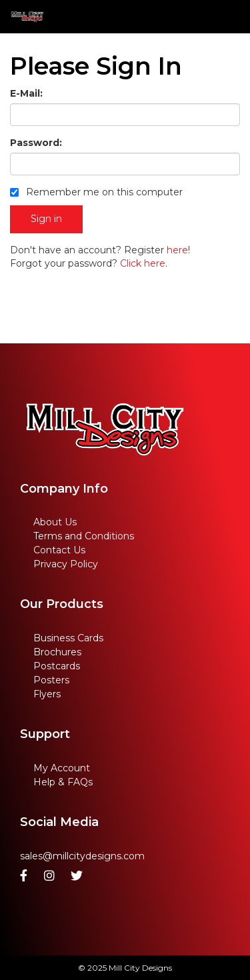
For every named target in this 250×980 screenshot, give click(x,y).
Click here (143, 263)
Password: (36, 143)
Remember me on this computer (96, 192)
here (177, 250)
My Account (62, 768)
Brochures (57, 652)
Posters (51, 680)
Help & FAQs (63, 782)
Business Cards (68, 638)
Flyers (47, 694)
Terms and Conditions (84, 536)
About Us (55, 522)
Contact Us (59, 550)
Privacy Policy (66, 564)
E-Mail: (26, 93)
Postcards (57, 666)
